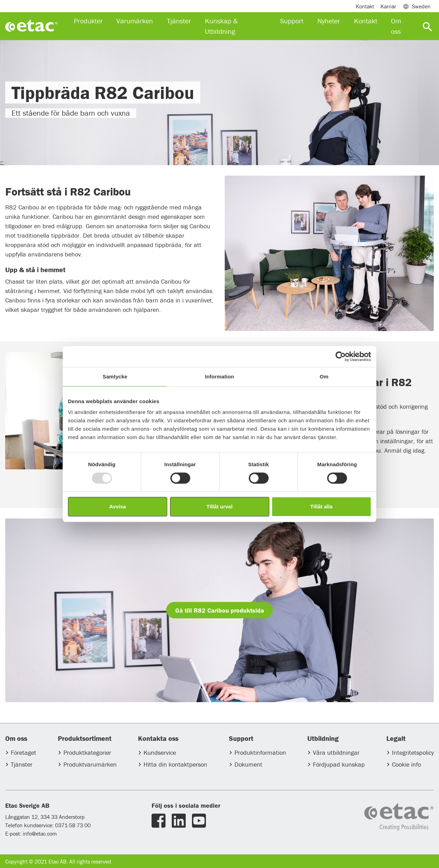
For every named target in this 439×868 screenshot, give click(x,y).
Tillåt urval (220, 506)
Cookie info (406, 764)
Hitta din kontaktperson (175, 764)
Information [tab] (219, 377)
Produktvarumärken (90, 764)
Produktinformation (260, 752)
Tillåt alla (322, 506)
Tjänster (22, 764)
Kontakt (365, 6)
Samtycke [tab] (115, 377)
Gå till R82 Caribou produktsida (220, 610)
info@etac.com (40, 834)
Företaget (24, 752)
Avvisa (118, 506)
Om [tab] (324, 377)
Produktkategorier (87, 752)
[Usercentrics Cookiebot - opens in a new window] (341, 356)
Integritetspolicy (413, 752)
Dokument (248, 764)
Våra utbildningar (336, 752)
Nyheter (329, 21)
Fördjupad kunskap (339, 764)
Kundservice (160, 752)
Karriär (388, 6)
